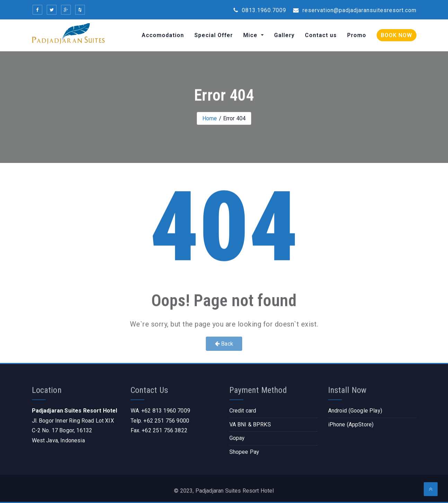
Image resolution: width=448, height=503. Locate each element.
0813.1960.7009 (260, 10)
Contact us (321, 35)
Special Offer (214, 35)
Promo (357, 35)
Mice (251, 35)
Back (224, 344)
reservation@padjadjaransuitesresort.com (355, 10)
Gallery (284, 35)
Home (210, 118)
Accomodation (163, 35)
